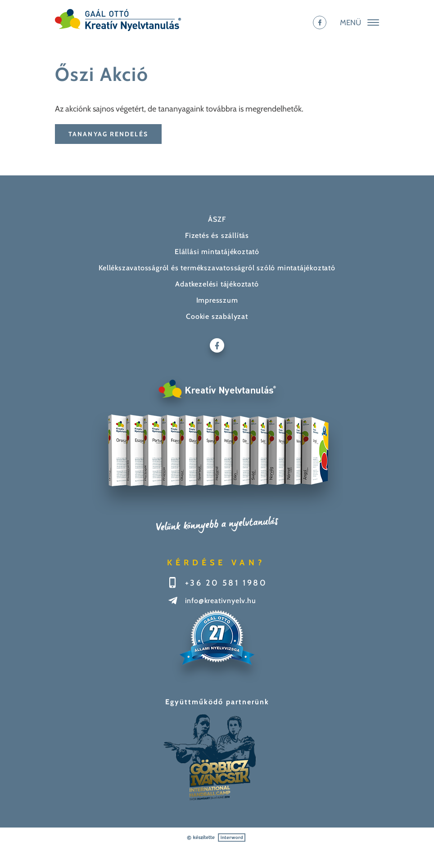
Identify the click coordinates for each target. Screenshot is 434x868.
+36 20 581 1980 (226, 583)
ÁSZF (217, 219)
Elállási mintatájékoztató (217, 252)
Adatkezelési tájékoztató (217, 284)
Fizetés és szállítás (217, 235)
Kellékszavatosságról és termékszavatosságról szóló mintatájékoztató (217, 268)
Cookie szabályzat (217, 316)
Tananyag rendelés (108, 134)
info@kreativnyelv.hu (221, 601)
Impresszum (217, 300)
